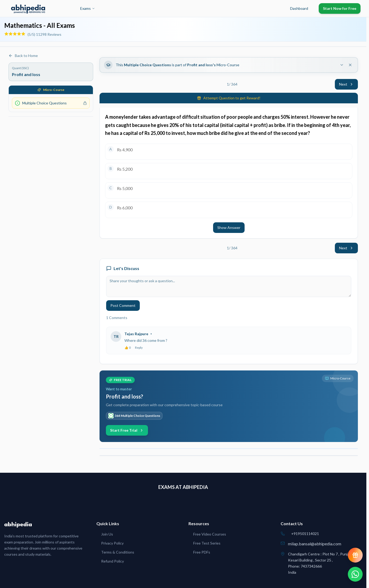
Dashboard (299, 8)
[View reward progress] (355, 555)
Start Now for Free (340, 8)
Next (346, 84)
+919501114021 (305, 534)
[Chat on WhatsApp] (355, 574)
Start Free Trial (127, 430)
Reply (139, 348)
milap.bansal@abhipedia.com (315, 544)
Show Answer (229, 227)
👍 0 (128, 348)
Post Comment (123, 305)
